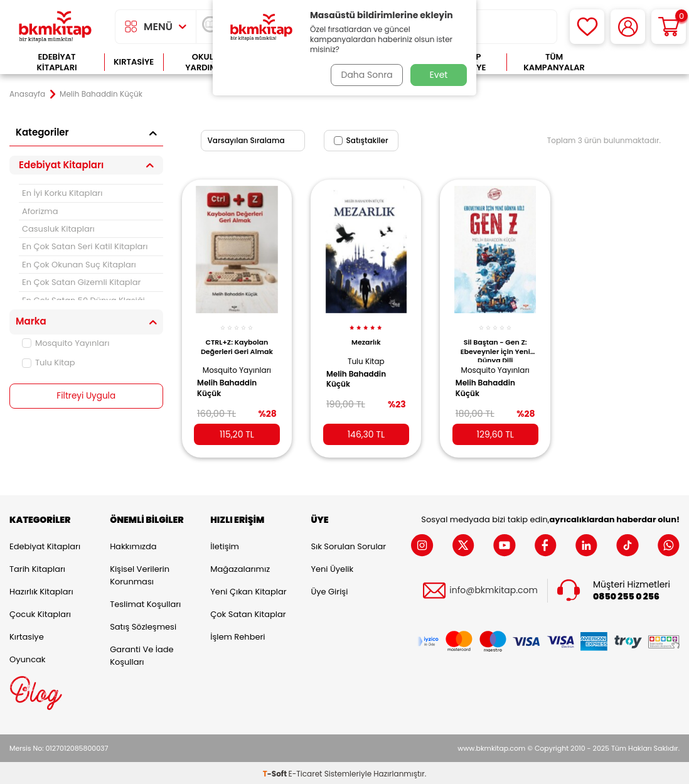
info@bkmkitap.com (494, 588)
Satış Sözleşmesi (143, 624)
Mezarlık (366, 337)
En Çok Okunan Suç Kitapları (79, 265)
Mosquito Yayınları (66, 343)
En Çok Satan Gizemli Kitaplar (81, 282)
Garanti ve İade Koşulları (142, 653)
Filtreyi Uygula (86, 396)
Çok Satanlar (641, 62)
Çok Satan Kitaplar (248, 612)
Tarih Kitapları (37, 567)
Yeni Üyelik (332, 567)
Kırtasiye (134, 62)
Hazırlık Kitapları (41, 589)
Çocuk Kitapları (40, 612)
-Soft (276, 772)
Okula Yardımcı (205, 62)
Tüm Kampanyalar (554, 62)
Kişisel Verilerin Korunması (140, 573)
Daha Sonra (365, 75)
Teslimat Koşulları (145, 602)
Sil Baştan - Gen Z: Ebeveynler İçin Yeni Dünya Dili (495, 345)
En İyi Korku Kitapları (62, 193)
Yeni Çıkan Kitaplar (248, 589)
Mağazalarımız (240, 567)
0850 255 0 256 (626, 595)
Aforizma (40, 211)
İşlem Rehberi (238, 634)
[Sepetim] (669, 27)
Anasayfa (27, 94)
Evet (439, 75)
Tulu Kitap (49, 362)
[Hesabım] (628, 27)
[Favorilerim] (587, 27)
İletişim (225, 544)
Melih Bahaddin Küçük (231, 383)
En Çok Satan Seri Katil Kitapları (85, 246)
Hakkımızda (133, 544)
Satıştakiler (361, 140)
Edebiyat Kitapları (56, 62)
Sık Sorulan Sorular (348, 544)
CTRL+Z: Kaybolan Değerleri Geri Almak (237, 341)
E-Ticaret (306, 772)
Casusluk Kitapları (58, 229)
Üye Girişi (329, 589)
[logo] (55, 27)
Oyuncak (28, 657)
